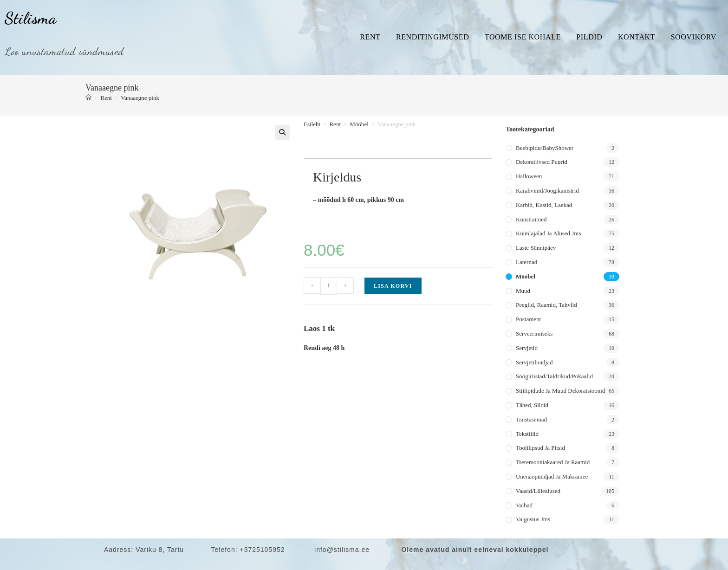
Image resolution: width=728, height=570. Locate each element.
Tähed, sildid (532, 405)
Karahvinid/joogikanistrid (547, 191)
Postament (528, 319)
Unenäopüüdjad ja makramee (552, 476)
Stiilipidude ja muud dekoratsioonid (560, 391)
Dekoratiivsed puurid (542, 162)
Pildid (589, 37)
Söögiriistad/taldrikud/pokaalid (554, 376)
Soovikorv (694, 37)
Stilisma (31, 18)
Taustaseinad (531, 419)
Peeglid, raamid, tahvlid (546, 305)
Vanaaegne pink (140, 98)
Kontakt (637, 37)
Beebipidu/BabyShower (545, 148)
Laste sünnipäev (536, 248)
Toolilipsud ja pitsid (540, 448)
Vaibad (524, 505)
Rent (370, 37)
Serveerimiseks (534, 334)
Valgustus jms (533, 519)
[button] (282, 132)
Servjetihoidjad (534, 362)
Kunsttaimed (531, 219)
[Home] (88, 98)
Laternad (526, 262)
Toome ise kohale (523, 37)
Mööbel (359, 124)
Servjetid (527, 348)
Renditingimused (432, 37)
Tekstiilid (527, 434)
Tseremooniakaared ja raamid (553, 462)
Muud (523, 291)
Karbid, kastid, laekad (544, 205)
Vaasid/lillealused (538, 491)
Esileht (312, 124)
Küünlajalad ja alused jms (548, 233)
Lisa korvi (393, 286)
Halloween (529, 176)
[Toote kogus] (329, 286)
